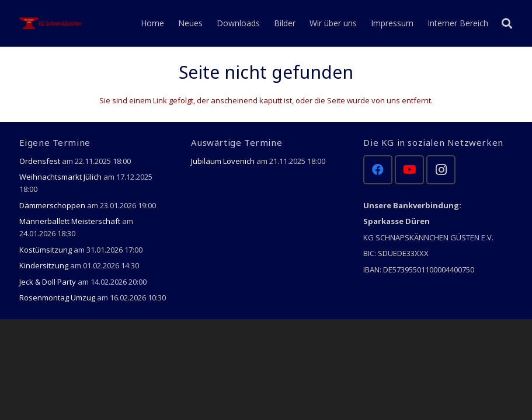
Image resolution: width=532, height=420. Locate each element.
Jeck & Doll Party (48, 282)
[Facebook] (378, 170)
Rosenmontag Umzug (57, 297)
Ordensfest (40, 161)
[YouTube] (409, 170)
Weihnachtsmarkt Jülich (60, 177)
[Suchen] (507, 23)
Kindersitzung (44, 265)
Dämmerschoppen (52, 205)
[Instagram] (441, 170)
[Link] (51, 23)
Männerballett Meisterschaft (70, 221)
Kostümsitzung (46, 250)
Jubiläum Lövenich (223, 161)
